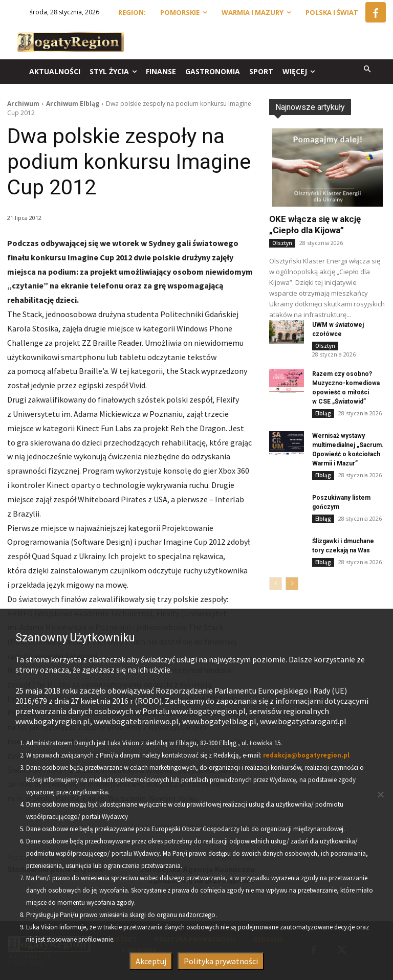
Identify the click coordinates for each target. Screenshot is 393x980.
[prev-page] (276, 584)
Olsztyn (282, 243)
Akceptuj (151, 961)
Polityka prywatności (221, 961)
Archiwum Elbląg (73, 104)
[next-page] (292, 584)
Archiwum (23, 104)
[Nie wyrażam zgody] (380, 794)
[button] (368, 70)
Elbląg (323, 413)
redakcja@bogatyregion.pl (306, 755)
